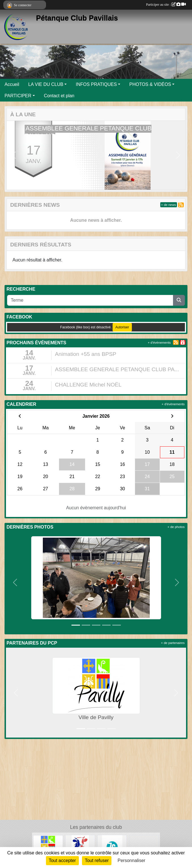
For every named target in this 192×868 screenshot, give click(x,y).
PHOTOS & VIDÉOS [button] (150, 84)
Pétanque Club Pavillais (77, 18)
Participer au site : (166, 5)
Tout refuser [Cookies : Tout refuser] (97, 860)
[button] (14, 155)
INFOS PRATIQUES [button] (96, 84)
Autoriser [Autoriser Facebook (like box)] (122, 327)
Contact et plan (59, 96)
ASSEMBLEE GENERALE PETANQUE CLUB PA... (117, 369)
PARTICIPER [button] (18, 96)
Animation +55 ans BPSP (86, 354)
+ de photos (176, 527)
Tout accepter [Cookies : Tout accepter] (62, 860)
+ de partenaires (173, 643)
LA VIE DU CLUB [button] (46, 84)
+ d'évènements (159, 343)
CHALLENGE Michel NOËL (88, 385)
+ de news (169, 205)
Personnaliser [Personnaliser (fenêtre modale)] (132, 860)
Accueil (12, 84)
